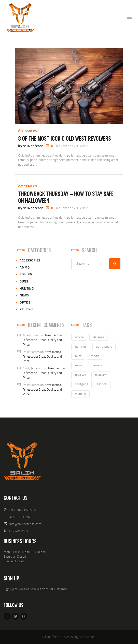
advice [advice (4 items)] (79, 337)
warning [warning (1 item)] (81, 394)
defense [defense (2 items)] (99, 337)
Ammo (25, 267)
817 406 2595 (19, 531)
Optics (25, 302)
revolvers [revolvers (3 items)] (101, 375)
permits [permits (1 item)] (97, 365)
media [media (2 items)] (95, 356)
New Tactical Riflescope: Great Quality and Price (43, 340)
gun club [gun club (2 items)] (81, 346)
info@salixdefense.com (25, 524)
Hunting (27, 288)
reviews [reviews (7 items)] (80, 375)
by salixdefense (31, 146)
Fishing (26, 274)
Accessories (28, 130)
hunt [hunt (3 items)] (78, 356)
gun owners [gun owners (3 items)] (104, 346)
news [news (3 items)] (79, 365)
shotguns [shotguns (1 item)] (82, 384)
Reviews (27, 309)
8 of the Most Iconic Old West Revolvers (65, 138)
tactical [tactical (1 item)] (102, 384)
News (24, 295)
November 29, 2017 (72, 146)
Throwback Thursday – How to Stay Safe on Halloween (66, 197)
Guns (24, 281)
